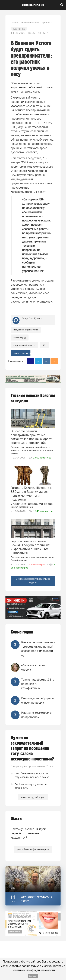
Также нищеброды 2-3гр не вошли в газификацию (38, 684)
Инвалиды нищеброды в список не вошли (37, 700)
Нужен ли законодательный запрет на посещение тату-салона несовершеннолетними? (32, 748)
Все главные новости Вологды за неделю (33, 581)
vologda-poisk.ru (33, 5)
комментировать (22, 353)
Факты (17, 819)
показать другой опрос (33, 797)
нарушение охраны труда (26, 330)
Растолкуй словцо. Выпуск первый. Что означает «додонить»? (28, 833)
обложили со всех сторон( (33, 667)
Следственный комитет (25, 345)
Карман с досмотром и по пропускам (36, 715)
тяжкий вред (20, 337)
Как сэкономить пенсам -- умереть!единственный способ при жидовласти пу (38, 649)
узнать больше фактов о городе (33, 849)
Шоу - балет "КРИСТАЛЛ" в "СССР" (36, 899)
